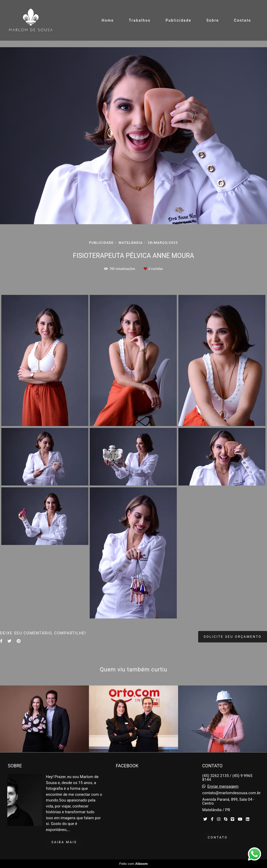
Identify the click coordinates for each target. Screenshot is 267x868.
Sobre (213, 20)
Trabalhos (140, 20)
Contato (242, 20)
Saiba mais (64, 842)
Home (108, 20)
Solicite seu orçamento (233, 637)
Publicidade (178, 20)
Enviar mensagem (223, 787)
